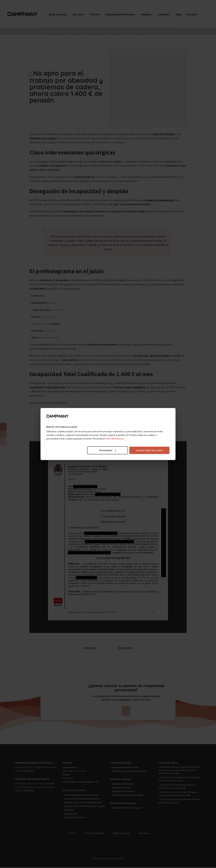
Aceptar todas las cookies (149, 450)
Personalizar (108, 450)
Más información (115, 439)
